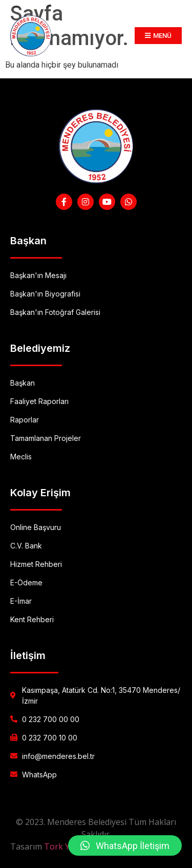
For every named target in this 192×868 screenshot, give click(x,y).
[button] (125, 845)
